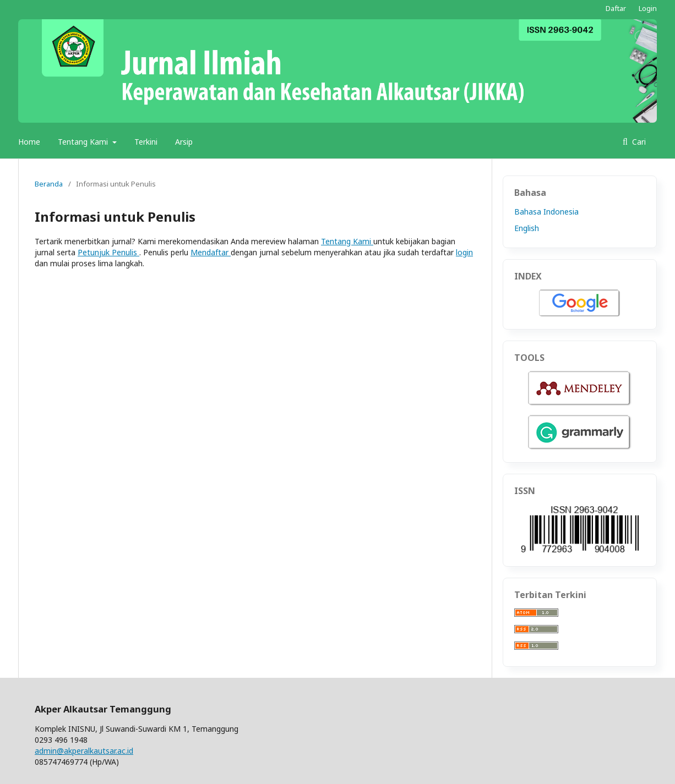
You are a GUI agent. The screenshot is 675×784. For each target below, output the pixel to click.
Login (648, 8)
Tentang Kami (84, 142)
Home (29, 142)
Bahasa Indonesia (546, 212)
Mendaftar (211, 252)
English (527, 228)
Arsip (184, 142)
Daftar (616, 8)
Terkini (146, 142)
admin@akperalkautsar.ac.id (84, 751)
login (464, 252)
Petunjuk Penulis (108, 252)
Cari (638, 142)
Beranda (49, 184)
